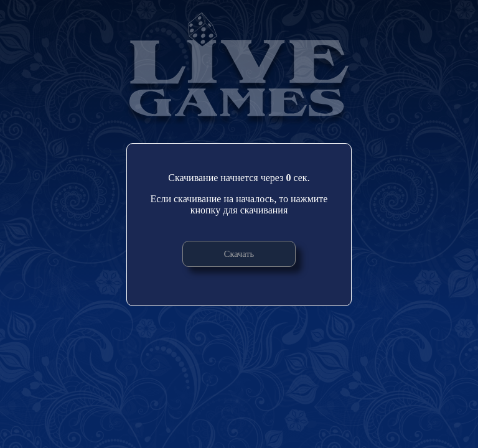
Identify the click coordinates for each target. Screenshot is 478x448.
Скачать (239, 254)
